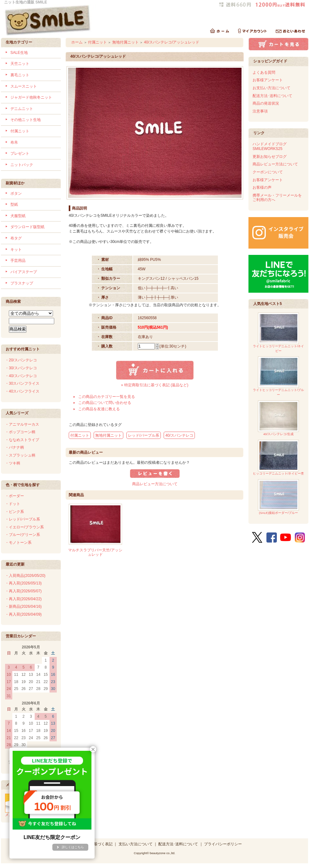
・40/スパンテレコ (21, 376)
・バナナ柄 (15, 447)
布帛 (14, 142)
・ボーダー (15, 496)
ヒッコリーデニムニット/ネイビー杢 (279, 458)
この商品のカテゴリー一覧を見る (107, 397)
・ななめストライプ (22, 440)
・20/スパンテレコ (21, 360)
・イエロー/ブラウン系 (24, 527)
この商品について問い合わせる (105, 403)
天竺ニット (20, 64)
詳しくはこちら (73, 847)
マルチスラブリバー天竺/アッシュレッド (95, 552)
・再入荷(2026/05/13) (23, 583)
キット (16, 250)
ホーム (77, 42)
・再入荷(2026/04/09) (23, 614)
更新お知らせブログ (270, 157)
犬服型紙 (18, 216)
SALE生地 (19, 53)
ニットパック (22, 165)
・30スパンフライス (22, 383)
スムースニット (24, 86)
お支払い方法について (271, 88)
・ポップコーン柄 (20, 432)
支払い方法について (136, 844)
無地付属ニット (125, 42)
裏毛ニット (20, 75)
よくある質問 (264, 72)
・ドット (13, 504)
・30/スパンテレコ (21, 368)
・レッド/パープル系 (23, 519)
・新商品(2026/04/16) (23, 606)
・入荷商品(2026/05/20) (25, 576)
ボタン (16, 193)
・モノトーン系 (18, 543)
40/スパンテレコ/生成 (278, 418)
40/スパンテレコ (179, 435)
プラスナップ (22, 283)
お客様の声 (262, 187)
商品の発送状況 (266, 103)
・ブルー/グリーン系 (23, 535)
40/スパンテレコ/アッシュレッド (172, 42)
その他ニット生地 (26, 120)
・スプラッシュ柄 (20, 455)
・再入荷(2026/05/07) (23, 591)
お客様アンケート (268, 80)
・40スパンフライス (22, 391)
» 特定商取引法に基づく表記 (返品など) (155, 385)
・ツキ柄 (13, 463)
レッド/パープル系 (144, 435)
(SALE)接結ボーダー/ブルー (278, 497)
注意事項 (260, 111)
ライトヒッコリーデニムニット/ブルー (279, 376)
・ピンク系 (15, 512)
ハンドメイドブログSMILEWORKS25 (270, 146)
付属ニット (20, 131)
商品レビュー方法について (155, 484)
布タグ (16, 238)
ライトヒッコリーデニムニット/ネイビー (279, 333)
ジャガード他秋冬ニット (31, 97)
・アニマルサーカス (22, 424)
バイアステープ (24, 272)
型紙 (14, 204)
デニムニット (22, 109)
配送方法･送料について (272, 96)
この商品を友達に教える (99, 409)
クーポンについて (268, 172)
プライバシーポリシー (223, 844)
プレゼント (20, 153)
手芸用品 (18, 261)
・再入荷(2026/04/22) (23, 599)
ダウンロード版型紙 (27, 227)
